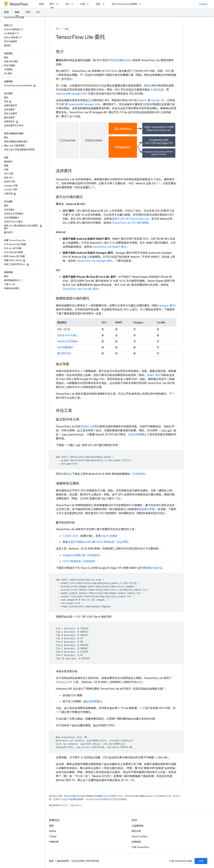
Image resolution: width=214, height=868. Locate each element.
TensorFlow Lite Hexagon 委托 (95, 261)
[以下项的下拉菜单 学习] (58, 4)
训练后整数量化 (65, 347)
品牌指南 (136, 842)
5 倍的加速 (157, 90)
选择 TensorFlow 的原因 (124, 4)
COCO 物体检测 (72, 561)
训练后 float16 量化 (67, 335)
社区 (98, 4)
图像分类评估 (154, 568)
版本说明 (136, 831)
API (67, 4)
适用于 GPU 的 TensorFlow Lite (130, 219)
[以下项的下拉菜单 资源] (89, 4)
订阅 (201, 861)
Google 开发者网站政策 (72, 799)
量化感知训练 (64, 353)
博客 (51, 826)
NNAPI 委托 (154, 375)
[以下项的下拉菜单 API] (73, 4)
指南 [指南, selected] (17, 12)
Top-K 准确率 (110, 536)
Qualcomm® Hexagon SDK (84, 104)
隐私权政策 (63, 861)
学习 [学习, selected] (52, 4)
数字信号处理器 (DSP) (118, 60)
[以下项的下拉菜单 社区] (104, 4)
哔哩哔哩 (54, 842)
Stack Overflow (140, 836)
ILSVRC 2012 (70, 536)
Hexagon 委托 (167, 306)
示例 (28, 12)
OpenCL (142, 100)
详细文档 (133, 435)
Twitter (53, 836)
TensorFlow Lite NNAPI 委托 (109, 247)
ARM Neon (112, 71)
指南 (67, 29)
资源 (82, 4)
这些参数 (92, 701)
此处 (69, 474)
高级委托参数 (147, 509)
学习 (58, 29)
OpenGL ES (158, 100)
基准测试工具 (86, 426)
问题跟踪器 (137, 826)
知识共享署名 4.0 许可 (101, 796)
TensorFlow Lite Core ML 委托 (80, 289)
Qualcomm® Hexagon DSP (72, 94)
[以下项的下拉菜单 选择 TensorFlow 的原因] (141, 4)
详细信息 (138, 474)
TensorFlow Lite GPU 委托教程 (130, 223)
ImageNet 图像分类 (74, 555)
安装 (41, 4)
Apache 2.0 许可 (152, 796)
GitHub (203, 4)
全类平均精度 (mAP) (80, 542)
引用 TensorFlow (140, 847)
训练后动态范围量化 (68, 341)
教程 (6, 12)
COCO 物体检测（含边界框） (113, 542)
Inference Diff (64, 682)
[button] (22, 66)
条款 (51, 861)
